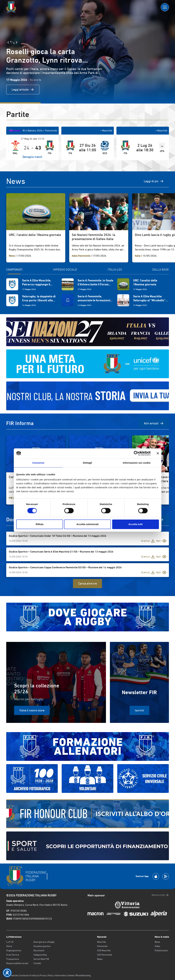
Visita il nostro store (32, 710)
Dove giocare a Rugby (44, 942)
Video (157, 946)
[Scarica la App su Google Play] (166, 876)
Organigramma (14, 950)
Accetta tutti (136, 524)
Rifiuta (40, 524)
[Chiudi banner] (158, 453)
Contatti (37, 963)
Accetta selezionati (87, 524)
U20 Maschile (104, 950)
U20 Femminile (105, 955)
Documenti (39, 950)
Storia (9, 946)
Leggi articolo (23, 90)
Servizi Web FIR (41, 959)
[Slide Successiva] (17, 42)
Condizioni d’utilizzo (29, 975)
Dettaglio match (32, 157)
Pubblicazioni (161, 950)
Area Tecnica (13, 955)
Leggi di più (154, 181)
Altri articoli (154, 423)
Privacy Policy (47, 975)
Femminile (102, 946)
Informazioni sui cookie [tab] (137, 463)
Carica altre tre (87, 583)
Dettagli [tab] (88, 463)
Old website (12, 975)
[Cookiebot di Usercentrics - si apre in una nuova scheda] (136, 453)
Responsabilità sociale (17, 963)
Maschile (102, 942)
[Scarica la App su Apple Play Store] (156, 876)
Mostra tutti (160, 895)
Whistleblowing (83, 975)
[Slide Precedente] (8, 42)
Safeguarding (40, 955)
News (100, 959)
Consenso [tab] (38, 463)
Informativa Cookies (65, 975)
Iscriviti (139, 710)
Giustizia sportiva (42, 946)
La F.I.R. (10, 942)
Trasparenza (13, 959)
